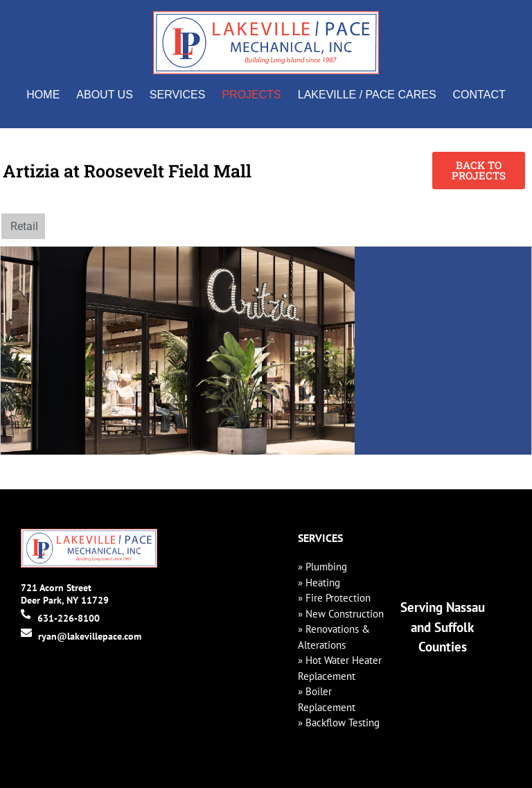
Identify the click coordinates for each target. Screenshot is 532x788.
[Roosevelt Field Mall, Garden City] (443, 351)
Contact (479, 95)
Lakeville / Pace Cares (367, 95)
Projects (251, 95)
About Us (105, 95)
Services (178, 95)
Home (43, 95)
